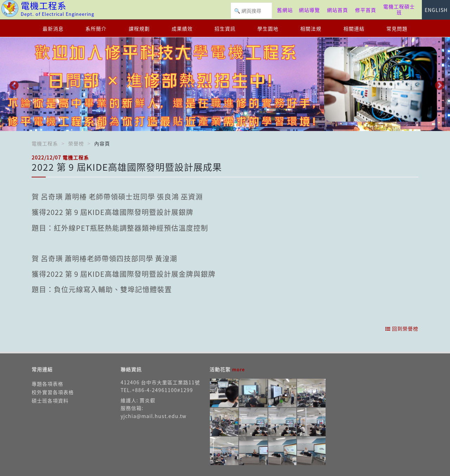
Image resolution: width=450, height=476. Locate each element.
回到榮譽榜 (402, 328)
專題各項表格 (47, 384)
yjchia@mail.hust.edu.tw (153, 416)
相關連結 (354, 28)
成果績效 (182, 28)
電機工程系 (45, 143)
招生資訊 (225, 28)
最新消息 (53, 28)
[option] (225, 84)
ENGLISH (436, 10)
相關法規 (311, 28)
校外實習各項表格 (53, 392)
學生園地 (268, 28)
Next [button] (438, 84)
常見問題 (397, 28)
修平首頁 (366, 10)
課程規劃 (139, 28)
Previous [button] (12, 84)
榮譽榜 (76, 143)
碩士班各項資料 (50, 400)
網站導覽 (309, 10)
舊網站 (285, 10)
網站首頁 (337, 10)
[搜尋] (251, 11)
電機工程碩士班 (399, 9)
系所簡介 (96, 28)
